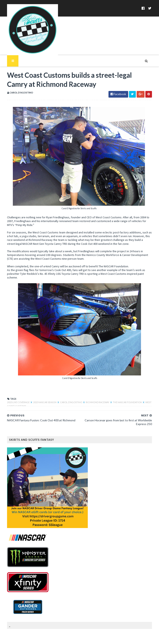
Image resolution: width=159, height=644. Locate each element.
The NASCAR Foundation (123, 390)
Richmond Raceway (93, 390)
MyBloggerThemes (69, 638)
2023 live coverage (14, 390)
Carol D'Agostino (66, 390)
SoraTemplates (26, 638)
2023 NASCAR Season (40, 390)
